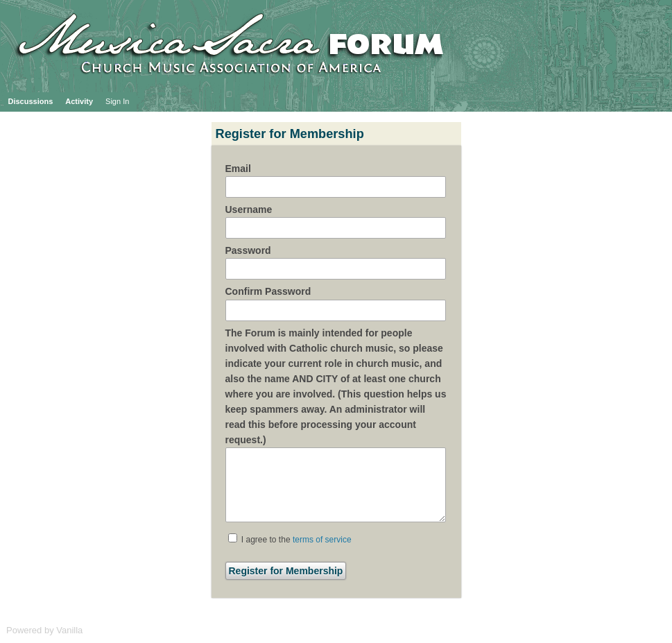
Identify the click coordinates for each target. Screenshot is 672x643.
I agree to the (290, 539)
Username (249, 209)
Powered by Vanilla (44, 630)
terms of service (322, 540)
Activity (79, 101)
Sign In (117, 101)
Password (248, 250)
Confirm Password (268, 291)
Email (238, 169)
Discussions (31, 101)
